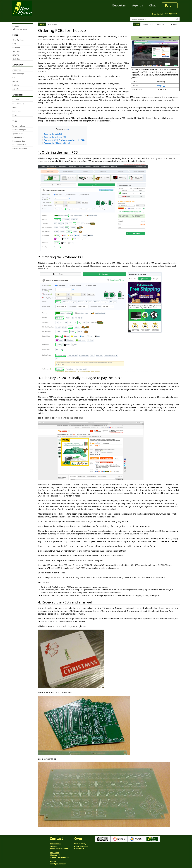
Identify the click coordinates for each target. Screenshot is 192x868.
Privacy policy (80, 844)
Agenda (138, 5)
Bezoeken (119, 5)
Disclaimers (79, 849)
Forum (170, 5)
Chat (153, 5)
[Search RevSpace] (155, 19)
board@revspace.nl (58, 864)
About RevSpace (81, 846)
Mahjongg (161, 85)
